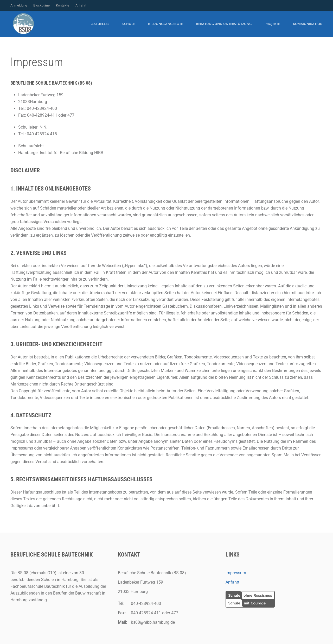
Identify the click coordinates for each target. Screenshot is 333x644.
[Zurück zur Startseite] (23, 24)
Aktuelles (100, 24)
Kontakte (63, 5)
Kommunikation (308, 24)
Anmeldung (19, 5)
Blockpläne (41, 5)
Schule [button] (129, 24)
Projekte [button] (272, 24)
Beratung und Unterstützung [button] (224, 24)
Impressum (236, 573)
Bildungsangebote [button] (165, 24)
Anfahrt (81, 5)
